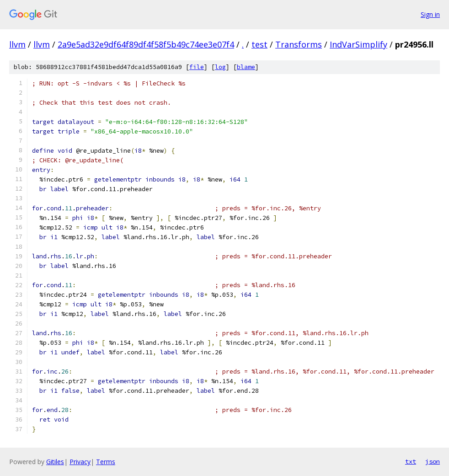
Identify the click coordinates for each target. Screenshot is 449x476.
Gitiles (55, 462)
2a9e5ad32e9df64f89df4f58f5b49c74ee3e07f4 (146, 44)
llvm (17, 44)
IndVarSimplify (358, 44)
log (220, 67)
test (259, 44)
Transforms (299, 44)
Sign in (430, 14)
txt (411, 461)
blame (246, 67)
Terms (106, 462)
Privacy (80, 462)
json (433, 461)
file (197, 67)
